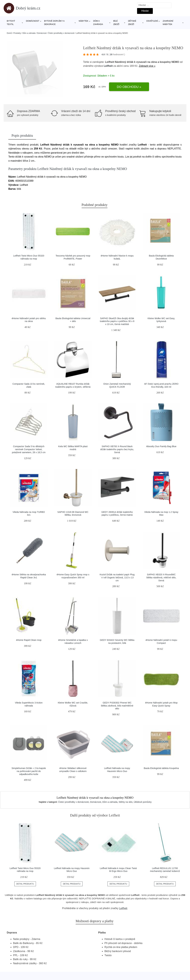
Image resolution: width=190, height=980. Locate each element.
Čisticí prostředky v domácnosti (61, 33)
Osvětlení (152, 21)
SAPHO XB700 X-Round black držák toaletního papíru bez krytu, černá (117, 449)
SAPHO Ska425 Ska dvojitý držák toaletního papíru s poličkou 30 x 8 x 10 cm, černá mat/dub (117, 321)
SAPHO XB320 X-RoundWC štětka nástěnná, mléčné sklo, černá (161, 577)
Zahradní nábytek (168, 23)
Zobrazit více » (147, 66)
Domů (9, 33)
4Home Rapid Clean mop (29, 640)
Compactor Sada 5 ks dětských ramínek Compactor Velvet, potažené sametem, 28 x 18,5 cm (29, 449)
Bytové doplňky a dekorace (54, 23)
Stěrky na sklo (126, 802)
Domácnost (33, 21)
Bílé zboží (116, 23)
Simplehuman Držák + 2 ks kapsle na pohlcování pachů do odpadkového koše (29, 771)
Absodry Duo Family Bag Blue (161, 446)
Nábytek (84, 21)
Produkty (17, 33)
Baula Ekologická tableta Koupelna (161, 768)
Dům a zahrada (98, 23)
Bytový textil (11, 23)
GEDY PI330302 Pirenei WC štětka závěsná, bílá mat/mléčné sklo (117, 706)
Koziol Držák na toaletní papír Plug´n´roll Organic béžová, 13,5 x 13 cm (117, 577)
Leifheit (108, 66)
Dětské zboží (132, 23)
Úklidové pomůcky (143, 802)
